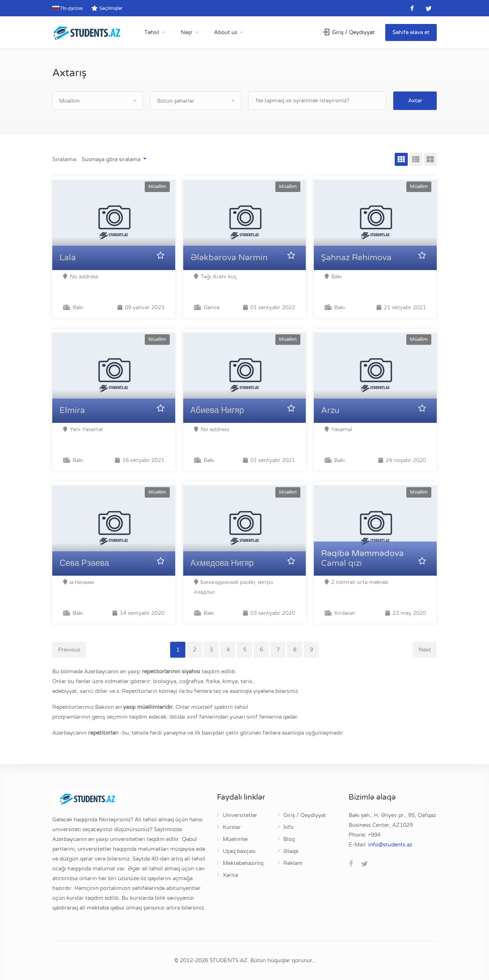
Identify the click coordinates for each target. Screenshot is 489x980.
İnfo (288, 827)
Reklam (293, 863)
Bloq (289, 839)
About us (226, 32)
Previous (69, 650)
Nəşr (187, 32)
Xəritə (230, 875)
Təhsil (152, 32)
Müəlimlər (236, 839)
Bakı (73, 307)
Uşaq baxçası (239, 851)
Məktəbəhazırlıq (243, 863)
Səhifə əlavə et (411, 32)
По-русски (67, 8)
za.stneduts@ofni (390, 845)
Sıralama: (65, 159)
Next (425, 650)
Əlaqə (291, 851)
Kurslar (232, 827)
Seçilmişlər (107, 8)
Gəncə (207, 307)
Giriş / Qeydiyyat (349, 32)
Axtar (415, 101)
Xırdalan (340, 613)
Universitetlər (240, 815)
